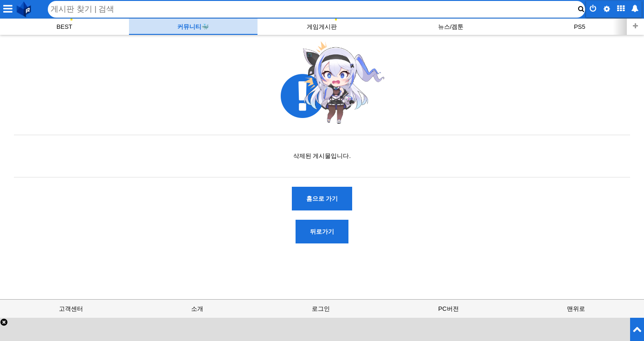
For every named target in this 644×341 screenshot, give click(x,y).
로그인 (321, 309)
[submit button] (581, 9)
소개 (197, 309)
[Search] (316, 9)
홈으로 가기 (322, 199)
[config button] (607, 9)
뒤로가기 (322, 232)
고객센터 (71, 309)
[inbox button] (635, 9)
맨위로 (576, 309)
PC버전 (449, 309)
